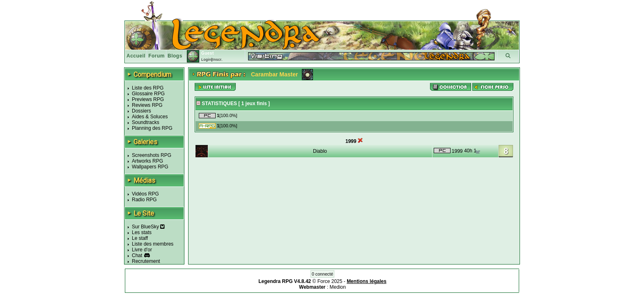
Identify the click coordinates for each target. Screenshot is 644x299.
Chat (137, 255)
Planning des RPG (152, 128)
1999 (457, 151)
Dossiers (141, 111)
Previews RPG (148, 99)
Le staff (140, 238)
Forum (156, 56)
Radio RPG (144, 200)
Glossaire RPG (148, 94)
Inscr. (217, 60)
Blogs (175, 56)
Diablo (320, 151)
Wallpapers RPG (150, 167)
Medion (338, 287)
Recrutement (146, 261)
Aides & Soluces (150, 117)
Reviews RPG (147, 105)
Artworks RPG (147, 161)
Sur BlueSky (148, 227)
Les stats (142, 232)
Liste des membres (153, 244)
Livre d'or (142, 250)
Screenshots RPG (152, 155)
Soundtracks (146, 122)
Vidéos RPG (145, 194)
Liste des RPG (148, 88)
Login (206, 60)
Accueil (136, 56)
